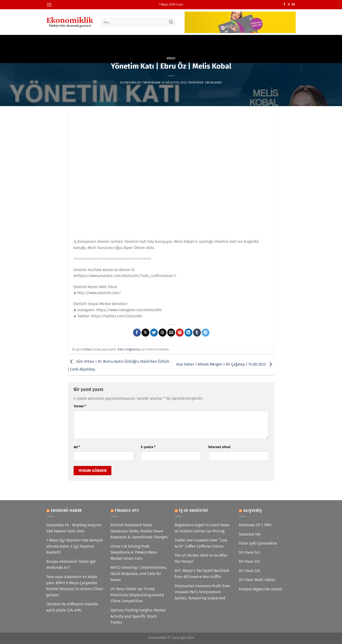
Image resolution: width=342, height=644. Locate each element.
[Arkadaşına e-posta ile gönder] (171, 333)
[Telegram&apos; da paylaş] (206, 333)
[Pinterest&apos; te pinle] (180, 333)
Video (171, 58)
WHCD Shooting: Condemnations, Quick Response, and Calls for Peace (139, 573)
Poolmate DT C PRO (255, 525)
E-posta (148, 447)
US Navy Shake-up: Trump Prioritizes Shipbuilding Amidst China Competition (137, 595)
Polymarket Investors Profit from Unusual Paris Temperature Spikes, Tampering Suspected (202, 592)
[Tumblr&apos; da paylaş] (197, 333)
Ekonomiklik (131, 82)
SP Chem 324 (250, 571)
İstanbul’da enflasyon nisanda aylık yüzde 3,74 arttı (72, 607)
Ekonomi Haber (66, 510)
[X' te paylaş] (145, 333)
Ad (77, 447)
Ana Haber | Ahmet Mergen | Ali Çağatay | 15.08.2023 (225, 364)
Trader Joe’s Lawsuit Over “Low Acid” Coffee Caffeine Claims (201, 543)
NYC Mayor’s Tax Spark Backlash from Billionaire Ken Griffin (202, 574)
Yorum (80, 406)
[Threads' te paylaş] (163, 333)
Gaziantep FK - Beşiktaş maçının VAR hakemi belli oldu (74, 528)
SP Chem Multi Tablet (257, 580)
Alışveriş (253, 510)
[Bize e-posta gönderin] (293, 5)
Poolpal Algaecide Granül (260, 589)
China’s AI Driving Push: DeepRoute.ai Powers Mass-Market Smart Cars (134, 552)
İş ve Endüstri (194, 510)
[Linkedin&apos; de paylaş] (188, 333)
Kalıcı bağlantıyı (129, 349)
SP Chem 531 (249, 562)
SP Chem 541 (249, 552)
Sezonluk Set (250, 534)
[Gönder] (171, 22)
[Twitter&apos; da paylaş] (154, 333)
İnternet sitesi (219, 447)
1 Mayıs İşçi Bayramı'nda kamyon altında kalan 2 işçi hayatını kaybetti (75, 546)
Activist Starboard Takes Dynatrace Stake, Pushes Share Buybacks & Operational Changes (139, 531)
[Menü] (49, 5)
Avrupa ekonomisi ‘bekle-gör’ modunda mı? (71, 565)
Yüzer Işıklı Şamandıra (258, 543)
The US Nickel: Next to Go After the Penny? (201, 558)
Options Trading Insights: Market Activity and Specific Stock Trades (138, 616)
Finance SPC (127, 510)
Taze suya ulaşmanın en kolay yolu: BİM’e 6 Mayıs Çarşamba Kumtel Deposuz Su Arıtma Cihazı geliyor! (75, 586)
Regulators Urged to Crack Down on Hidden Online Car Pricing (202, 528)
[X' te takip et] (289, 5)
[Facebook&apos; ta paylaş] (137, 333)
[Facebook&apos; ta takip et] (284, 5)
